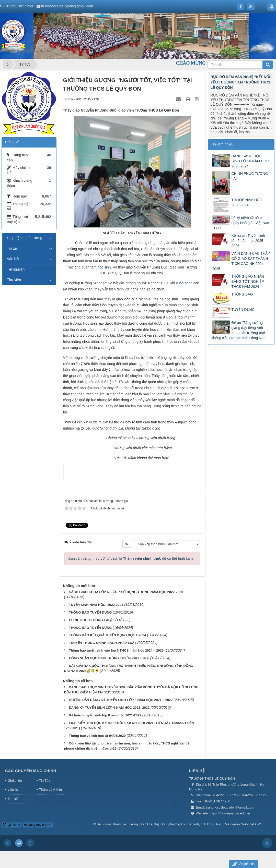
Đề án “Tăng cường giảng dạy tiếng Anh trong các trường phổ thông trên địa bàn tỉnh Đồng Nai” (239, 330)
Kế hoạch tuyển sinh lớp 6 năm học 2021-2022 (105, 715)
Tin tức (12, 248)
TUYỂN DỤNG (243, 310)
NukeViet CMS (252, 824)
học (100, 267)
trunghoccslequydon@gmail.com (67, 6)
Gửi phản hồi (244, 864)
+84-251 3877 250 (18, 6)
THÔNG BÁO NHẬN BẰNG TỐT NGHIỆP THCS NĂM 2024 (248, 282)
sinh (108, 267)
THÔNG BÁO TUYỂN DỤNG (90, 612)
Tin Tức (45, 781)
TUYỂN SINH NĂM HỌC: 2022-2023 (96, 605)
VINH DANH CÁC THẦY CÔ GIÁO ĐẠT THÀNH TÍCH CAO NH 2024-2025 (241, 261)
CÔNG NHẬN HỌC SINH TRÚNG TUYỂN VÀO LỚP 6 (109, 658)
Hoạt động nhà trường (25, 238)
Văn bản (14, 259)
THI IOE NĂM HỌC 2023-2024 (247, 202)
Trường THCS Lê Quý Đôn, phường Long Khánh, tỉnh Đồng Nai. (175, 824)
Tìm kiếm (14, 799)
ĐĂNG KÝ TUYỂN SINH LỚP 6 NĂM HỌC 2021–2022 (109, 708)
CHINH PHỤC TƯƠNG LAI (89, 620)
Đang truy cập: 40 (38, 825)
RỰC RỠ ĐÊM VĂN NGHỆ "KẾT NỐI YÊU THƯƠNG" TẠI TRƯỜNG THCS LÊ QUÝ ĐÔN (240, 82)
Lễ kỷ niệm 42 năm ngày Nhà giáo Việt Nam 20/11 (241, 223)
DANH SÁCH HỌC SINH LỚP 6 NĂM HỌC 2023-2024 (250, 161)
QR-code (11, 825)
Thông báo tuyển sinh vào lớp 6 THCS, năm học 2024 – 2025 (116, 650)
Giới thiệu (15, 781)
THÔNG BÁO (242, 294)
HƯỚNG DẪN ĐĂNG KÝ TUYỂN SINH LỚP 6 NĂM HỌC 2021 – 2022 (121, 700)
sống (188, 283)
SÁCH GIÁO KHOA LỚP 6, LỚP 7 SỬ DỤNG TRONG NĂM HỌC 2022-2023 (126, 592)
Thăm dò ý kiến (50, 790)
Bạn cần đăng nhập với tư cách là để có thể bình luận (131, 558)
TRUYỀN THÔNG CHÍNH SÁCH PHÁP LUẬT (102, 643)
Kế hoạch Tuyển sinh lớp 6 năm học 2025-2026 (248, 241)
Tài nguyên (16, 269)
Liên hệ (13, 790)
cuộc (180, 283)
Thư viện (14, 280)
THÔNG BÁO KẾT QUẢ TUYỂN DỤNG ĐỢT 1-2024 (107, 635)
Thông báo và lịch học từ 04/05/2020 (97, 736)
